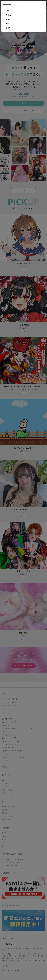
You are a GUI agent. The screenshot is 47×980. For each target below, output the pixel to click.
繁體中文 (9, 24)
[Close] (44, 4)
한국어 (8, 28)
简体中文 (9, 19)
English (8, 15)
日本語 (8, 11)
